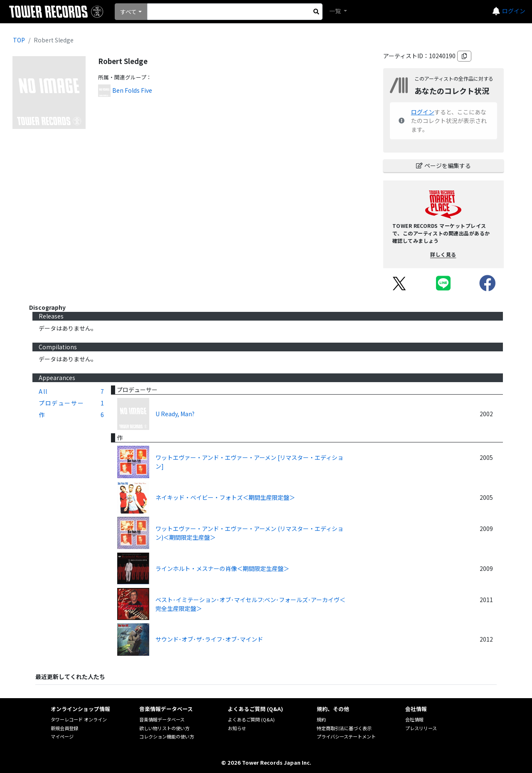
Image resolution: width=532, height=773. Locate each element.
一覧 (336, 11)
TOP (19, 40)
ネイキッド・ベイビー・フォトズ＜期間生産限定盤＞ (225, 497)
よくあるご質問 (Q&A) (251, 719)
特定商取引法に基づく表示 (344, 728)
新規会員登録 (64, 728)
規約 (321, 719)
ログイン (514, 11)
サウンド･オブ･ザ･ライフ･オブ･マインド (209, 639)
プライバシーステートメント (346, 736)
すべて (128, 12)
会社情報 (414, 719)
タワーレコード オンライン (79, 719)
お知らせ (237, 728)
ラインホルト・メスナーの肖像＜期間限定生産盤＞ (222, 568)
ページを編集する (443, 165)
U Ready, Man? (175, 414)
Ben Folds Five (132, 90)
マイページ (62, 736)
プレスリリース (421, 728)
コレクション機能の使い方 (167, 736)
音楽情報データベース (162, 719)
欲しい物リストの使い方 (164, 728)
